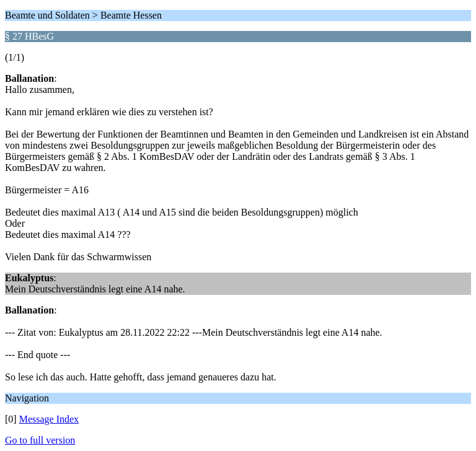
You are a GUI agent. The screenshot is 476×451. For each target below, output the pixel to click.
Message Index (49, 419)
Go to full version (40, 440)
